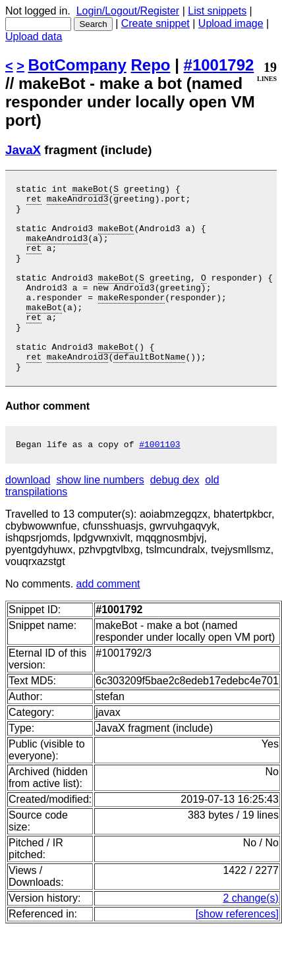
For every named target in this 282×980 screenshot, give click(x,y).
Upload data (34, 37)
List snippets (217, 11)
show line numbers (100, 519)
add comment (108, 623)
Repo (151, 65)
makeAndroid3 (78, 202)
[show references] (237, 953)
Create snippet (155, 23)
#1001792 (219, 65)
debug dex (175, 519)
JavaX (23, 150)
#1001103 (159, 483)
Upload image (231, 23)
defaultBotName (149, 392)
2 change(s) (251, 938)
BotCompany (77, 65)
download (28, 519)
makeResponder (131, 321)
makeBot (91, 190)
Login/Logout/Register (128, 11)
